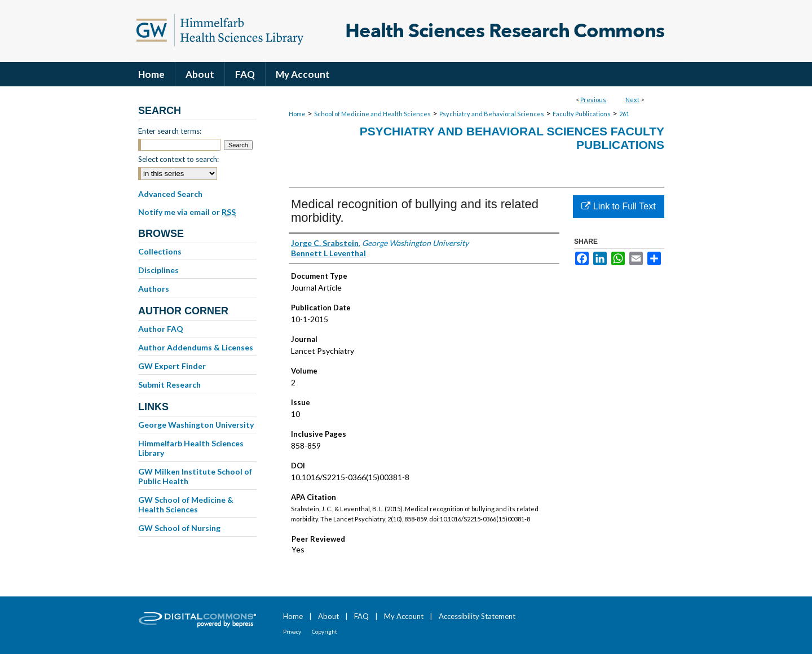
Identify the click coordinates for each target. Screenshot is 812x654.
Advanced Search (170, 194)
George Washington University (196, 425)
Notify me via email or (187, 212)
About (328, 616)
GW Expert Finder (172, 366)
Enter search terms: (170, 131)
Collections (160, 251)
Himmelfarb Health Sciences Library (191, 448)
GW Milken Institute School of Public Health (195, 476)
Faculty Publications (582, 114)
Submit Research (169, 385)
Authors (154, 289)
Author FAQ (161, 329)
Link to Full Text (618, 206)
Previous (593, 100)
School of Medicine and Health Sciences (372, 114)
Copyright (325, 631)
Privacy (292, 631)
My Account (404, 616)
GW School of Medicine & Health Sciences (186, 504)
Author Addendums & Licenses (196, 347)
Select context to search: (178, 159)
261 (624, 114)
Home (297, 114)
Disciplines (158, 270)
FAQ (361, 616)
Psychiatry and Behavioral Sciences (492, 114)
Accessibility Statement (477, 616)
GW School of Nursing (179, 528)
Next (632, 100)
